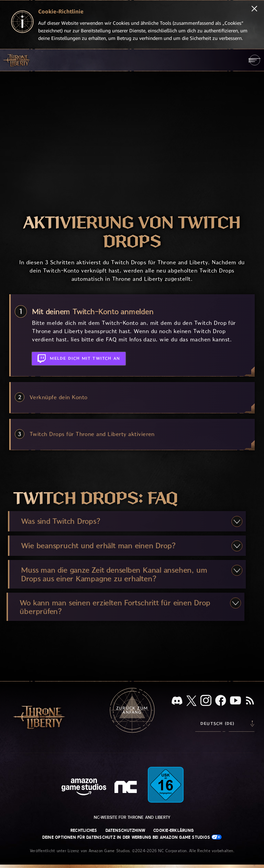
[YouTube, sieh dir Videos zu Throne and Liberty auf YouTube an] (235, 701)
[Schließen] (254, 9)
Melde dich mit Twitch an (79, 357)
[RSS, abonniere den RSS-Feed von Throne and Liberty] (250, 701)
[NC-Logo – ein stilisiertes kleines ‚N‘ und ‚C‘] (127, 788)
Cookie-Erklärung (173, 830)
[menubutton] (255, 60)
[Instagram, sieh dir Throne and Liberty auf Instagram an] (206, 701)
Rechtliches (84, 830)
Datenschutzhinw (125, 830)
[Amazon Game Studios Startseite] (84, 788)
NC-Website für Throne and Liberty (132, 817)
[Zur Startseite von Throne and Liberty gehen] (17, 60)
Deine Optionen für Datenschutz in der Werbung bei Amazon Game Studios (132, 837)
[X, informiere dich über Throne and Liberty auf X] (191, 701)
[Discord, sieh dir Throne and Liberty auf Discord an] (177, 701)
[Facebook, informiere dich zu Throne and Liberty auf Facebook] (221, 701)
